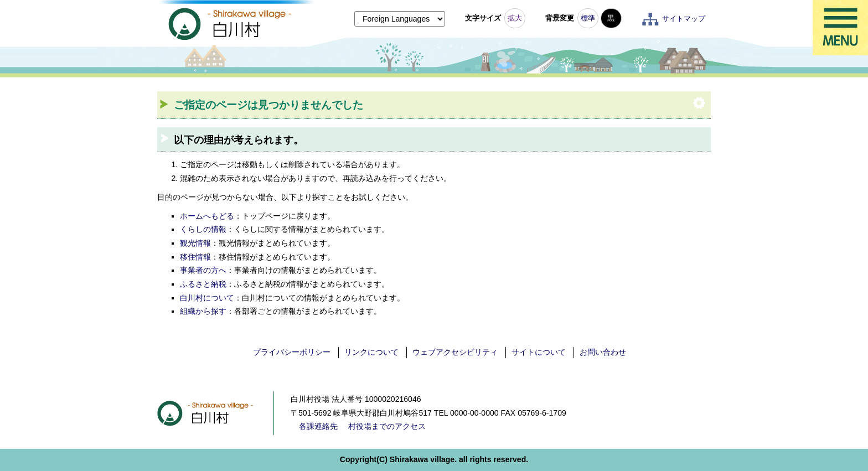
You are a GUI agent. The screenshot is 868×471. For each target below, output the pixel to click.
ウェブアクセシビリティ (455, 352)
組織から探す (203, 311)
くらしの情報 (203, 229)
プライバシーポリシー (292, 352)
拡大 (515, 18)
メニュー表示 (840, 28)
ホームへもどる (207, 216)
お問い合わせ (603, 352)
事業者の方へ (203, 270)
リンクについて (371, 352)
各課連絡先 (318, 426)
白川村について (207, 298)
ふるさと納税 (203, 284)
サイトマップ (684, 19)
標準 (588, 18)
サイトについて (539, 352)
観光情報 (195, 243)
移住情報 (195, 257)
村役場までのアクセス (387, 426)
